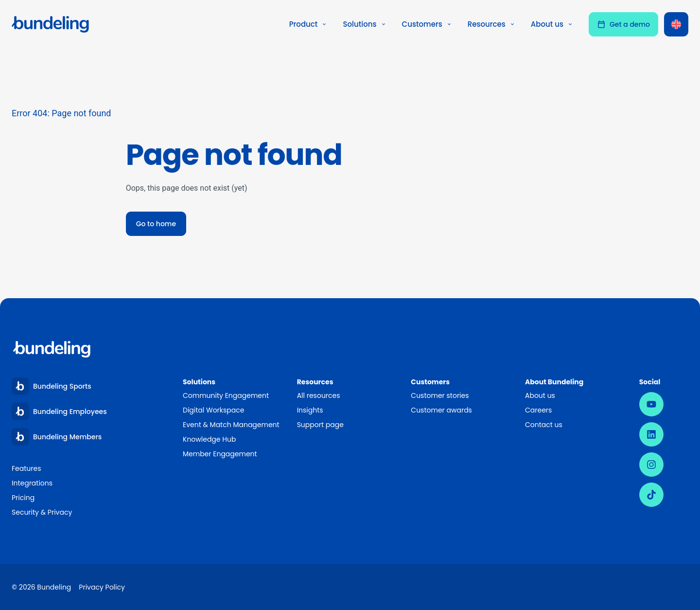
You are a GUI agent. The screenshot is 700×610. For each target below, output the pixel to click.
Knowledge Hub (209, 439)
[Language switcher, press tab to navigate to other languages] (676, 24)
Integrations (32, 483)
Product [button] (308, 24)
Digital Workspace (213, 410)
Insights (310, 410)
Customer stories (440, 395)
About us (540, 395)
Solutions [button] (364, 24)
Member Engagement (220, 454)
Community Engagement (226, 395)
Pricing (23, 498)
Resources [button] (491, 24)
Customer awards (441, 410)
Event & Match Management (231, 425)
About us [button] (552, 24)
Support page (320, 425)
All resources (319, 395)
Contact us (544, 425)
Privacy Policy (102, 587)
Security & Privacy (42, 512)
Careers (538, 410)
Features (26, 468)
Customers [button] (427, 24)
